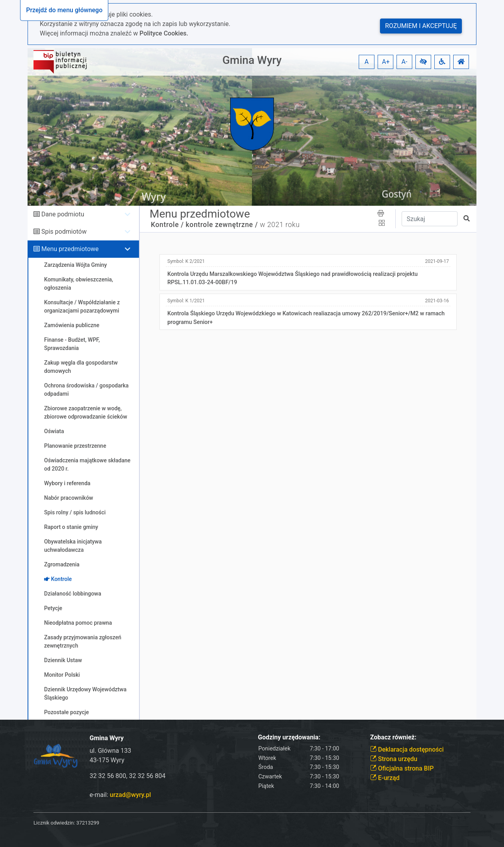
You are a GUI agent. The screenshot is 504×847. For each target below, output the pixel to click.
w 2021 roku (280, 225)
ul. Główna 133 (111, 751)
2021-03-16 (437, 301)
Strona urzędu (394, 759)
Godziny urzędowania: (289, 737)
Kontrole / (167, 225)
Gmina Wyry (252, 60)
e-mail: (120, 795)
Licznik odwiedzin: (54, 823)
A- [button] (405, 62)
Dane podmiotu (63, 214)
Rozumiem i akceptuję (421, 26)
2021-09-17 (437, 261)
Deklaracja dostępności (407, 749)
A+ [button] (386, 62)
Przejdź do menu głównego (64, 10)
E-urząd (385, 778)
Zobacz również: (393, 737)
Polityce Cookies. (164, 33)
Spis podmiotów (64, 232)
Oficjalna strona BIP (402, 768)
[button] (423, 62)
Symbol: (186, 261)
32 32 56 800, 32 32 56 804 (128, 776)
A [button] (367, 62)
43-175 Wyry (107, 760)
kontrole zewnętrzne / (222, 225)
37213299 (88, 823)
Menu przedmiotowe (70, 249)
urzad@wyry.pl (130, 795)
